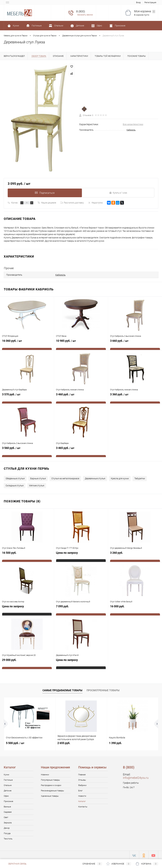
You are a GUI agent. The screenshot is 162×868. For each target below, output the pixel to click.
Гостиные (8, 779)
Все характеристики (133, 124)
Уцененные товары (50, 795)
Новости (82, 795)
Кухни (6, 774)
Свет (6, 816)
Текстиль (8, 838)
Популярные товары (50, 779)
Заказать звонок (85, 15)
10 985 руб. (81, 343)
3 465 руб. (81, 450)
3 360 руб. (135, 397)
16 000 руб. (135, 609)
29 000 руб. (27, 662)
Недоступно (95, 203)
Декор (7, 827)
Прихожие (8, 800)
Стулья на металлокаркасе (65, 478)
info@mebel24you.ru (136, 777)
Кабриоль (131, 130)
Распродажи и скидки (51, 784)
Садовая (8, 811)
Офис (6, 795)
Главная (82, 774)
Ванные (7, 806)
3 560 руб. (27, 450)
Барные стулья (38, 478)
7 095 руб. (81, 609)
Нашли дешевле (47, 203)
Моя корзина (145, 11)
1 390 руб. (115, 742)
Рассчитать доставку (72, 203)
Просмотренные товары (103, 689)
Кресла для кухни (120, 478)
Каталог (82, 800)
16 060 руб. (27, 343)
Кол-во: (15, 203)
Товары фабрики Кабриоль (29, 288)
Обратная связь (15, 864)
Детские (8, 790)
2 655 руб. (64, 742)
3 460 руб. (81, 397)
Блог (80, 790)
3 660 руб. (135, 343)
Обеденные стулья (15, 478)
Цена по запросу (67, 553)
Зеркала (8, 822)
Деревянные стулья (95, 478)
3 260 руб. (135, 555)
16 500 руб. (27, 555)
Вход (138, 2)
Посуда (7, 832)
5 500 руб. (15, 742)
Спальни (8, 784)
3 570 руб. (27, 397)
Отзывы (82, 779)
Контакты (83, 806)
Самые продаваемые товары (62, 689)
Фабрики (82, 784)
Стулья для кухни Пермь (27, 468)
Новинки (45, 774)
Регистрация (150, 2)
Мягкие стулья (37, 485)
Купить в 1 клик (118, 193)
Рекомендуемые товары (52, 790)
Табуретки (140, 478)
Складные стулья (15, 485)
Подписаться (44, 193)
